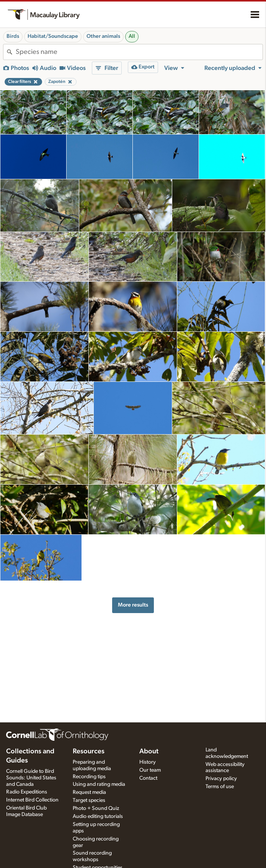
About (149, 751)
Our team (150, 770)
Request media (89, 792)
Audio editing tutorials (98, 816)
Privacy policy (221, 779)
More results (133, 605)
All (132, 36)
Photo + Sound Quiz (96, 808)
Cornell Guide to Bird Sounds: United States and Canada (31, 778)
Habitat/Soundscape (53, 36)
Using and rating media (99, 784)
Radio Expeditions (27, 792)
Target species (89, 800)
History (148, 762)
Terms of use (220, 787)
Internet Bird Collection (32, 800)
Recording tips (89, 777)
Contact (148, 778)
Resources (89, 751)
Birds (13, 36)
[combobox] (139, 52)
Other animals (103, 36)
